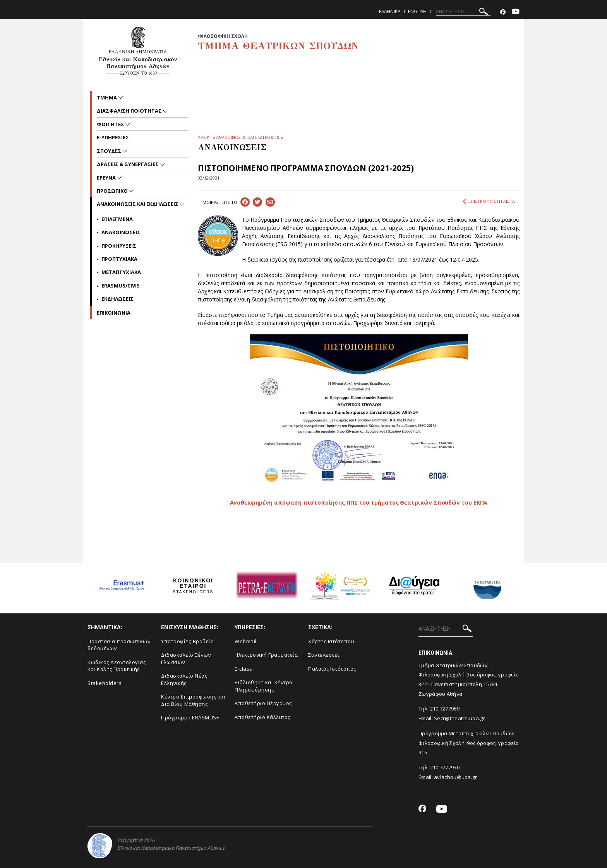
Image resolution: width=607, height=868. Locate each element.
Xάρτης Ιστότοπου (331, 641)
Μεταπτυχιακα (121, 272)
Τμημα (107, 98)
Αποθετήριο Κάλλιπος (262, 717)
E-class (243, 669)
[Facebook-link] (503, 12)
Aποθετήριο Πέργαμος (263, 703)
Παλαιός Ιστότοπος (332, 669)
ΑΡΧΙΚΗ (205, 137)
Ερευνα (107, 178)
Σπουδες (110, 151)
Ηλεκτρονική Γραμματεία (266, 655)
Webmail (246, 641)
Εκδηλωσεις (117, 299)
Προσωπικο (113, 191)
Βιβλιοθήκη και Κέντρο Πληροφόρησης (264, 686)
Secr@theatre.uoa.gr (460, 718)
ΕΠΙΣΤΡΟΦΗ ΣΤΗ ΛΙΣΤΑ (489, 201)
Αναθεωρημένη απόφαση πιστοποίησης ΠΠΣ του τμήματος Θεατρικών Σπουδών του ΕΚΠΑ (359, 502)
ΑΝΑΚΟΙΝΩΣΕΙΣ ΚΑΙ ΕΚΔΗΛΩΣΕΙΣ (248, 137)
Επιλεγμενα (117, 219)
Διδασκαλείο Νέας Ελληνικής (184, 679)
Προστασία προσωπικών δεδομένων (119, 645)
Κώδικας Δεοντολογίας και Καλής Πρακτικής (117, 666)
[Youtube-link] (516, 12)
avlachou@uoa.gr (456, 777)
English (417, 11)
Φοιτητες (111, 124)
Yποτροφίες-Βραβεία (187, 641)
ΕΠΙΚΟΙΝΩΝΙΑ (114, 313)
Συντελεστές (324, 655)
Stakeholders (105, 683)
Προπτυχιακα (119, 259)
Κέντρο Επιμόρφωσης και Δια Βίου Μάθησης (193, 700)
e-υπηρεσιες (113, 137)
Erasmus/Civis (121, 286)
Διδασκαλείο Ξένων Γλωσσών (186, 658)
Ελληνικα (390, 11)
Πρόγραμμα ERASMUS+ (190, 717)
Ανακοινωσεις (121, 232)
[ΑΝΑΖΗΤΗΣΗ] (463, 12)
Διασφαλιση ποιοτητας (130, 111)
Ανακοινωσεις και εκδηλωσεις (138, 204)
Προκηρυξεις (119, 246)
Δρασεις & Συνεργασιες (128, 164)
